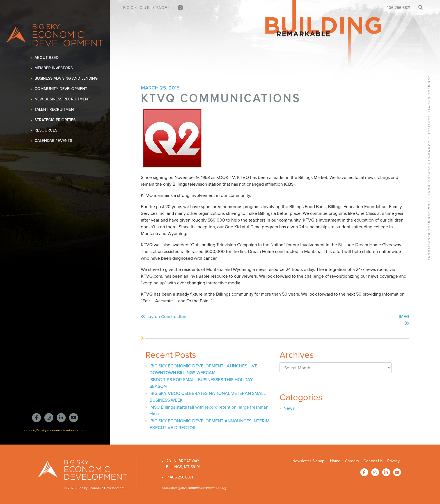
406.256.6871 (181, 477)
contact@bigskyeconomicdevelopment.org (55, 430)
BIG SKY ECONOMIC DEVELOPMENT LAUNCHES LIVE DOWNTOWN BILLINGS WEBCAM (203, 369)
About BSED (47, 58)
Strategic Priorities (55, 120)
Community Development (61, 89)
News (289, 408)
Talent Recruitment (55, 110)
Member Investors (54, 68)
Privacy (393, 461)
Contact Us (373, 461)
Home (335, 461)
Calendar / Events (53, 141)
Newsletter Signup (308, 461)
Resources (46, 130)
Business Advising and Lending (66, 78)
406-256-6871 (398, 8)
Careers (352, 461)
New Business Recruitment (62, 99)
